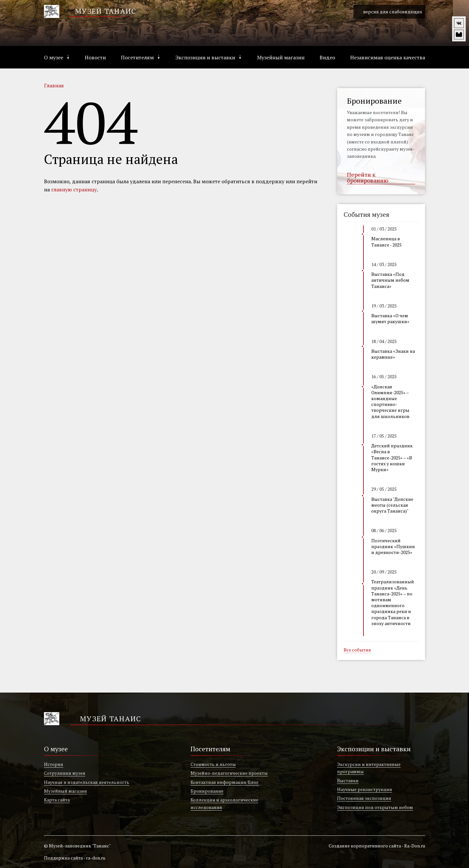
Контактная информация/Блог (225, 782)
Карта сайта (57, 800)
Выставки (348, 780)
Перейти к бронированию (368, 178)
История (54, 764)
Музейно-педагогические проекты (229, 773)
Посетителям (137, 57)
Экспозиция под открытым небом (375, 807)
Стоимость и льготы (213, 764)
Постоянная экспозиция (364, 798)
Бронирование (207, 791)
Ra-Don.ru (415, 846)
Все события (357, 650)
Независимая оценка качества (388, 57)
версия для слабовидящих (389, 12)
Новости (95, 57)
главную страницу (74, 189)
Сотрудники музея (65, 773)
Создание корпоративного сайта (365, 846)
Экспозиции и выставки (205, 57)
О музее (54, 57)
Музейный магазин (281, 57)
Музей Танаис (106, 11)
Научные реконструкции (365, 789)
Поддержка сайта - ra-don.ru (75, 858)
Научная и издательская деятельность (87, 782)
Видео (327, 57)
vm (459, 35)
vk (459, 23)
